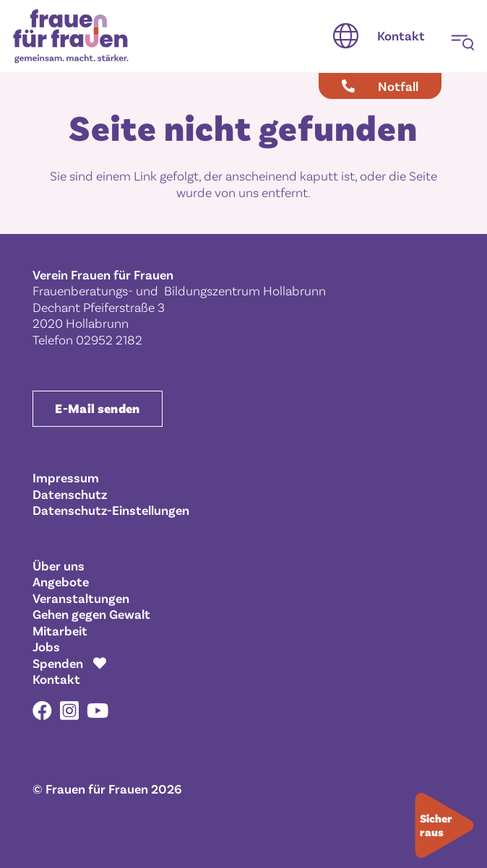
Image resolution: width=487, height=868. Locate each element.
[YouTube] (98, 710)
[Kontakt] (401, 36)
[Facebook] (42, 710)
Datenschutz (70, 494)
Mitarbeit (60, 630)
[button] (346, 36)
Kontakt (56, 679)
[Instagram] (69, 711)
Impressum (66, 477)
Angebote (61, 581)
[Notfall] (380, 86)
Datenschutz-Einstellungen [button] (111, 510)
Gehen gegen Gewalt (91, 614)
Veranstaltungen (81, 598)
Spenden (58, 663)
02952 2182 (109, 339)
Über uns (59, 565)
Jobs (46, 646)
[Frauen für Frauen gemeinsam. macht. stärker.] (71, 36)
